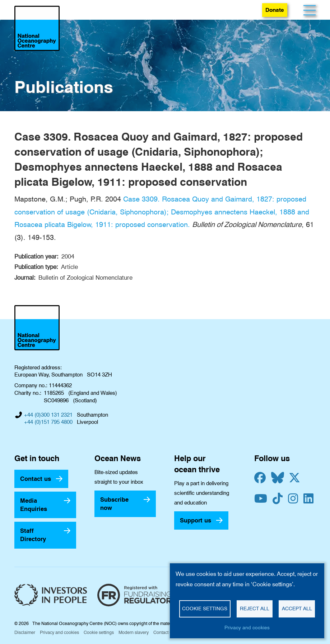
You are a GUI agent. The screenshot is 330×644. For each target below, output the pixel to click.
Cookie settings (99, 632)
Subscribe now (114, 504)
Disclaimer (25, 632)
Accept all (297, 609)
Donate (275, 10)
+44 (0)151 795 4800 (48, 422)
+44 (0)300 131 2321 (48, 415)
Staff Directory (33, 535)
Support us (196, 520)
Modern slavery (134, 632)
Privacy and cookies (59, 632)
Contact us (36, 479)
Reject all (255, 609)
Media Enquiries (34, 505)
